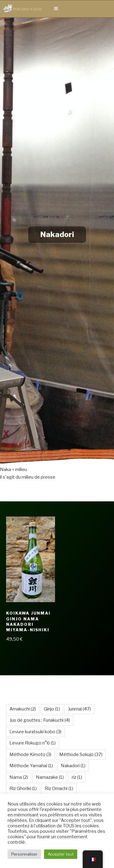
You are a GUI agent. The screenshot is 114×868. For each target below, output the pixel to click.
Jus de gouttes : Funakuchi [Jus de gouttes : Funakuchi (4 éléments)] (40, 720)
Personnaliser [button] (24, 854)
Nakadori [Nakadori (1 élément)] (73, 766)
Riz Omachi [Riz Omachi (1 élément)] (59, 788)
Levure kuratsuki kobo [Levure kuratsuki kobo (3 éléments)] (35, 732)
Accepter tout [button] (61, 854)
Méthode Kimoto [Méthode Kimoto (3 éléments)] (30, 754)
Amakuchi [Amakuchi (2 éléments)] (23, 709)
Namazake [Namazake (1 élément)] (50, 777)
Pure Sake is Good (27, 9)
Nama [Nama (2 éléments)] (19, 777)
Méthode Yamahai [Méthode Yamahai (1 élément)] (31, 766)
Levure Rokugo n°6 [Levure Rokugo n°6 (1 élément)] (33, 743)
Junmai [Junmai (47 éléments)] (79, 709)
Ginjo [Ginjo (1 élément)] (52, 709)
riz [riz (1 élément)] (77, 777)
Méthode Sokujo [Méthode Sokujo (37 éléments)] (81, 754)
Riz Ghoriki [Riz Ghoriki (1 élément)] (23, 788)
